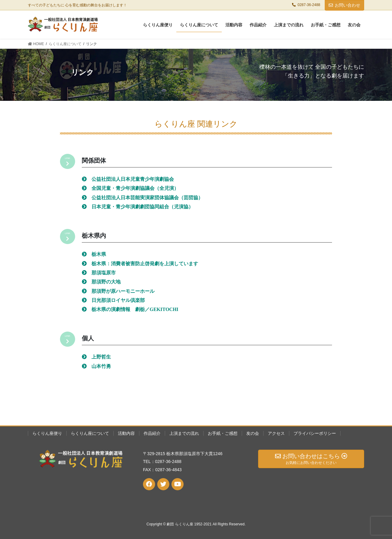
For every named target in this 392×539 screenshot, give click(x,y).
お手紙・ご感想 (223, 433)
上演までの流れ (184, 433)
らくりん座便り (47, 433)
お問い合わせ (344, 5)
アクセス (276, 433)
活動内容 (126, 433)
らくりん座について (90, 433)
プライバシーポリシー (315, 433)
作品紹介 (152, 433)
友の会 (253, 433)
